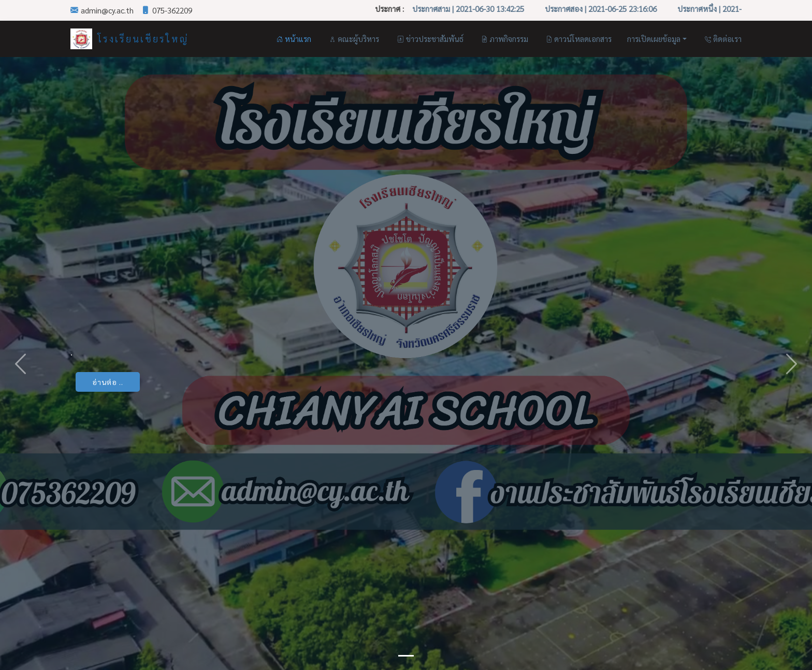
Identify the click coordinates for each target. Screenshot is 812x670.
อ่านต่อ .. (108, 380)
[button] (20, 362)
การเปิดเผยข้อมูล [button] (654, 39)
